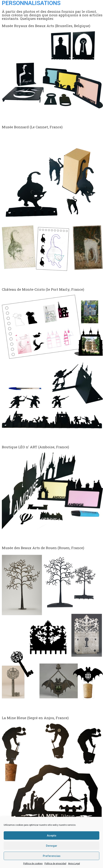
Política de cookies (33, 864)
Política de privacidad (55, 864)
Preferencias (52, 856)
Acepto (52, 836)
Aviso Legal (74, 864)
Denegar (52, 846)
